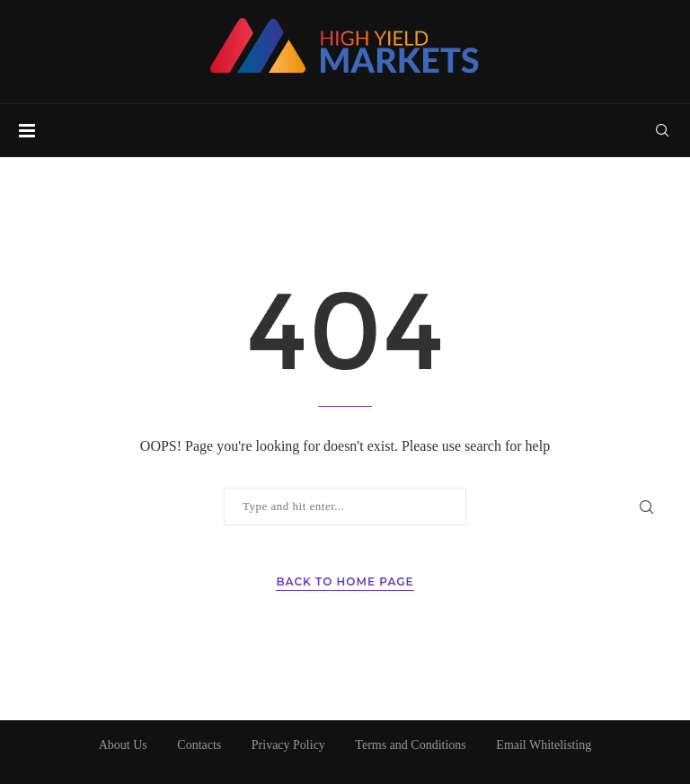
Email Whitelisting (544, 745)
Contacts (199, 745)
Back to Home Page (345, 581)
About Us (123, 745)
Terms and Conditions (410, 745)
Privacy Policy (288, 745)
